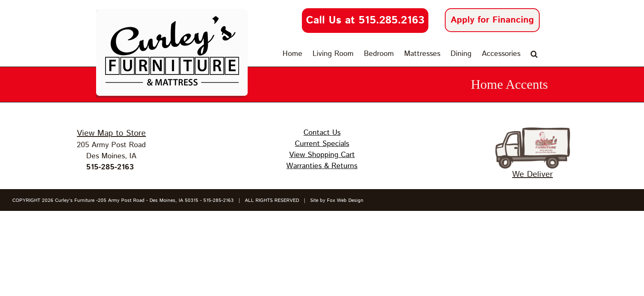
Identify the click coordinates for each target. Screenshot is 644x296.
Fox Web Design (345, 200)
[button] (544, 54)
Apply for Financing (492, 20)
